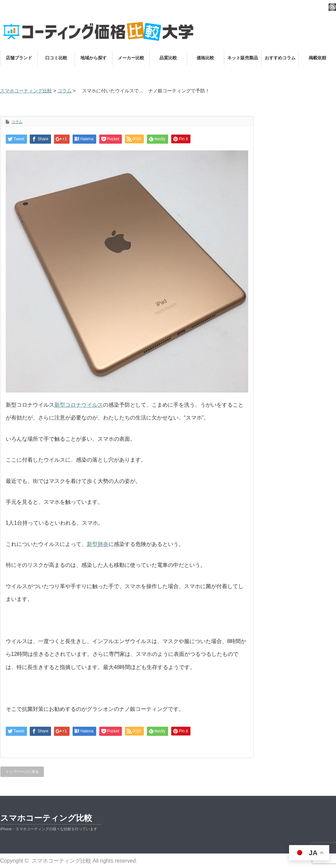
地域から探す (94, 58)
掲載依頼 (317, 58)
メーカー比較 (131, 58)
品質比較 (168, 58)
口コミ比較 (56, 58)
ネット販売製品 (243, 58)
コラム (17, 122)
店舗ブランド (19, 58)
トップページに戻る (22, 772)
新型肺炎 (98, 544)
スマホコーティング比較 (46, 818)
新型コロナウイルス (79, 405)
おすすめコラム (280, 58)
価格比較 (205, 58)
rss (332, 7)
